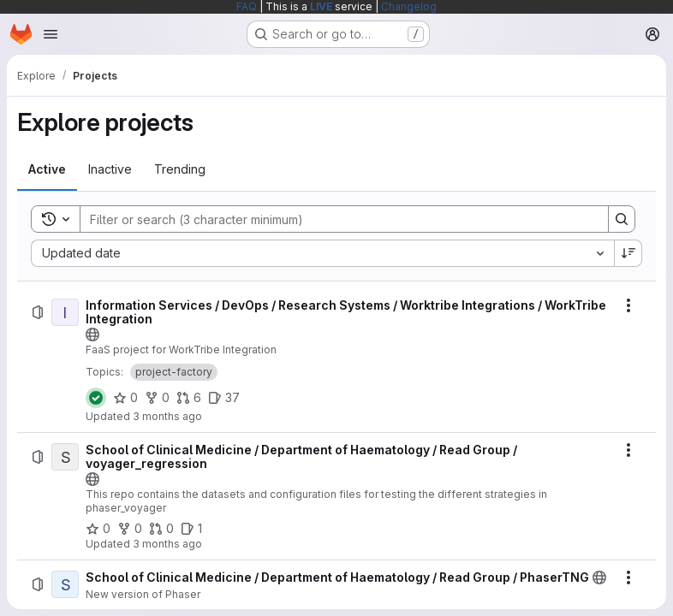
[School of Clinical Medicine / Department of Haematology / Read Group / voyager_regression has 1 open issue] (191, 529)
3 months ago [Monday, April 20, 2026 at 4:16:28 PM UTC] (167, 544)
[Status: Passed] (96, 398)
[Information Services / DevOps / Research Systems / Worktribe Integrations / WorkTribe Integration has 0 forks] (157, 398)
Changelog (409, 6)
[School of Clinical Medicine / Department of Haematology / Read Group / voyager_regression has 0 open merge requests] (161, 529)
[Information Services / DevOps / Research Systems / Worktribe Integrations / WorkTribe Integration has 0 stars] (125, 398)
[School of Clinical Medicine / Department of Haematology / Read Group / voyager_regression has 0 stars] (98, 529)
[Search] (336, 219)
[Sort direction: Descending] (628, 253)
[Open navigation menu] (51, 34)
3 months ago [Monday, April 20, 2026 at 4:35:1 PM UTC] (167, 416)
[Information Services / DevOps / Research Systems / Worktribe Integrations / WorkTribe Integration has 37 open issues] (224, 398)
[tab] (47, 169)
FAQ (247, 6)
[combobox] (322, 253)
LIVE (321, 6)
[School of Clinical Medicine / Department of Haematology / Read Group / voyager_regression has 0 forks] (130, 529)
